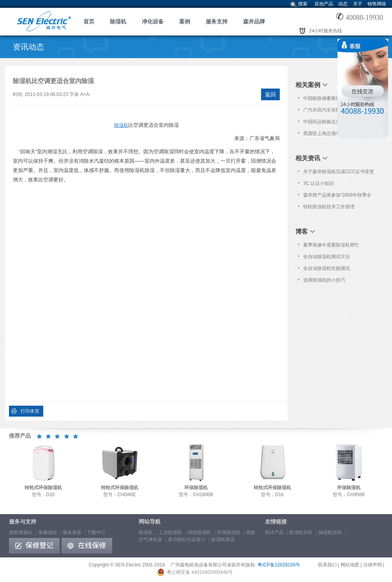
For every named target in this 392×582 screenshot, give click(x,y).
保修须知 (48, 532)
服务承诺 (72, 532)
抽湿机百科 (330, 532)
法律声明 (373, 565)
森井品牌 (254, 21)
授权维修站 (21, 532)
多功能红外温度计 (187, 539)
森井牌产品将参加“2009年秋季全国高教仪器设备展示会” (337, 197)
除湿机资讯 (223, 539)
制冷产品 (274, 532)
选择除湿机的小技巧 (324, 280)
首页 (89, 21)
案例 (185, 21)
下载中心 (96, 532)
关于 (358, 4)
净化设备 (153, 21)
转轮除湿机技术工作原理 (329, 207)
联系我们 (327, 565)
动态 (343, 4)
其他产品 (324, 4)
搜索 (303, 4)
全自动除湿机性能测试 (327, 268)
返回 (270, 94)
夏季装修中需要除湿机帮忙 (331, 245)
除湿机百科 (301, 532)
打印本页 (30, 411)
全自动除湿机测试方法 (327, 257)
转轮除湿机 (200, 532)
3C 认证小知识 (319, 183)
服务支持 (217, 21)
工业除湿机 (170, 532)
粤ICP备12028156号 (279, 565)
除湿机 (118, 21)
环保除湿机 (229, 532)
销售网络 (377, 4)
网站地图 (350, 565)
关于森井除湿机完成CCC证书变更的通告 (339, 173)
